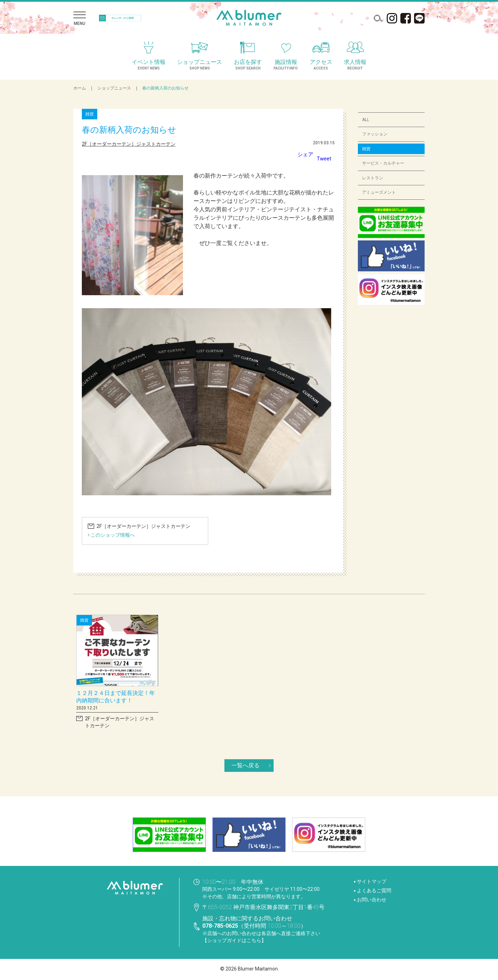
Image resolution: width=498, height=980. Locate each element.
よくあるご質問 (374, 890)
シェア (304, 154)
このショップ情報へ (111, 535)
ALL (366, 120)
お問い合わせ (372, 900)
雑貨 (366, 149)
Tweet (324, 158)
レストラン (373, 178)
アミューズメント (379, 192)
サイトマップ (372, 881)
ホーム (80, 88)
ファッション (375, 134)
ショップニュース (114, 88)
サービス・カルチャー (383, 163)
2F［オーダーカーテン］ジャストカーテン (129, 144)
